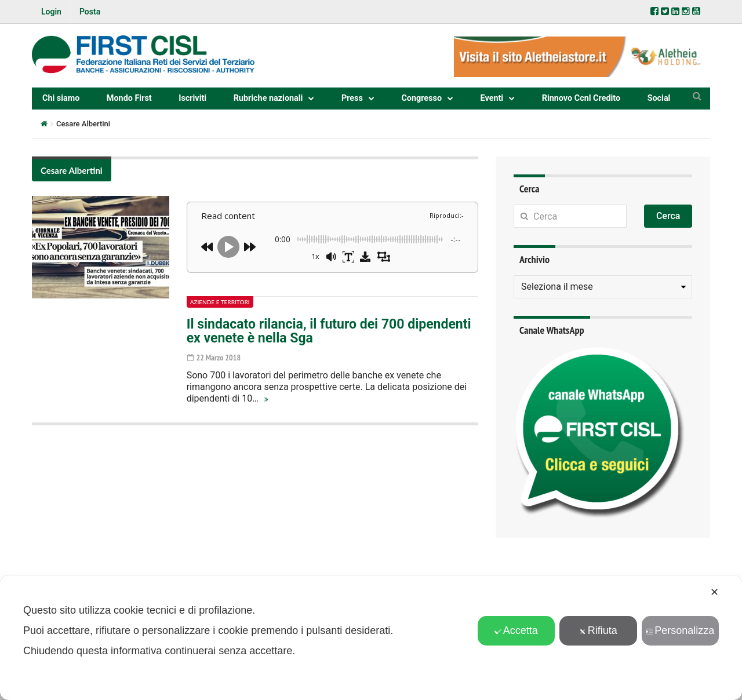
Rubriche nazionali (268, 98)
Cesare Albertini (72, 170)
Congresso (421, 98)
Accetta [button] (516, 630)
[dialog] (371, 638)
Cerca (668, 216)
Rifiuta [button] (598, 630)
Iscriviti (192, 98)
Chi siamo (61, 98)
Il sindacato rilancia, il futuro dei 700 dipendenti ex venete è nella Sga (329, 331)
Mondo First (129, 98)
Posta (90, 12)
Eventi (492, 98)
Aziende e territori (220, 302)
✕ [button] (714, 592)
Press (352, 98)
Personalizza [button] (680, 630)
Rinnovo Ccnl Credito (581, 98)
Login (51, 12)
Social (659, 98)
